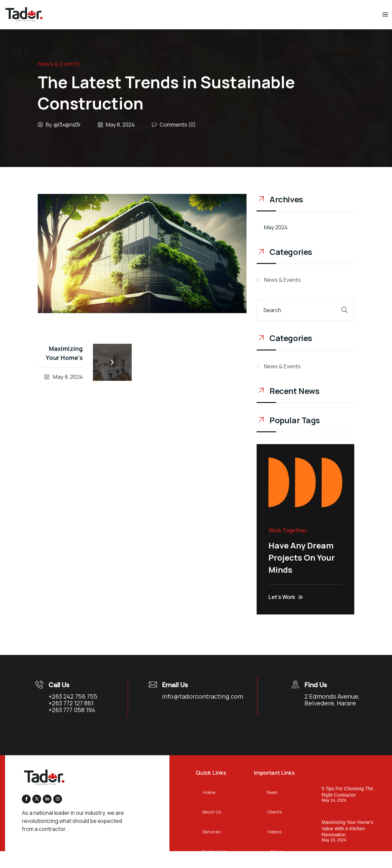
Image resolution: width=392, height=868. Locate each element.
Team (272, 792)
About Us (211, 812)
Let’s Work (286, 597)
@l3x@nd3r (67, 125)
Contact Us (214, 852)
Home (209, 792)
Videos (274, 832)
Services (211, 832)
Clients (274, 812)
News (277, 852)
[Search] (345, 310)
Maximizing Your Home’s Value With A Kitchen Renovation (347, 828)
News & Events (59, 64)
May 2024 (276, 227)
